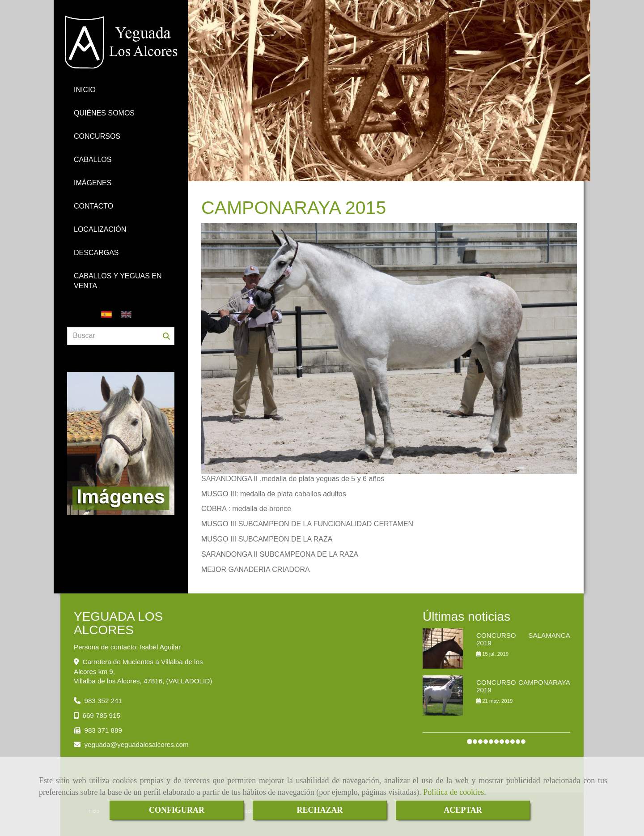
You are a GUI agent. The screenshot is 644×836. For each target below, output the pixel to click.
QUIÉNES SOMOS (104, 113)
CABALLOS (93, 160)
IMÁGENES (93, 183)
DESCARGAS (96, 253)
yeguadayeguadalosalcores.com (136, 744)
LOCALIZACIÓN (100, 229)
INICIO (85, 90)
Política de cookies (453, 792)
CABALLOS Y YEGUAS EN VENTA (118, 281)
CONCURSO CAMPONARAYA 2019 (523, 686)
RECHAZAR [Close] (320, 810)
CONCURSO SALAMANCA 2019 (523, 639)
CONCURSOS (97, 136)
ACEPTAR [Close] (463, 810)
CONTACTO (93, 206)
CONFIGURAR (177, 810)
